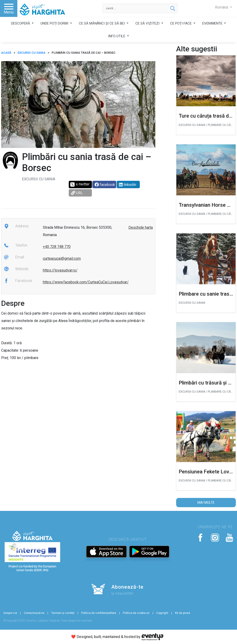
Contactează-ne (34, 613)
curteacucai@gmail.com (62, 258)
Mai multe (206, 503)
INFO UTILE (117, 36)
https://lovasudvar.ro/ (60, 270)
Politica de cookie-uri (136, 613)
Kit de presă (182, 613)
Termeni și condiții (63, 613)
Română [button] (222, 7)
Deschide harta (141, 227)
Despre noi (10, 613)
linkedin (128, 185)
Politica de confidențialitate (99, 613)
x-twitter (80, 184)
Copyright (162, 613)
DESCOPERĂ (21, 23)
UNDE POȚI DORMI (55, 23)
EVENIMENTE (213, 23)
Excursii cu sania (31, 53)
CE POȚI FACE (181, 23)
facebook (105, 185)
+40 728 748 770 (57, 247)
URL (77, 193)
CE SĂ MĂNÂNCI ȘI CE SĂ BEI (102, 23)
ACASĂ (6, 53)
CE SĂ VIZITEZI (148, 23)
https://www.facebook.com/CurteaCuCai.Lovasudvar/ (86, 282)
